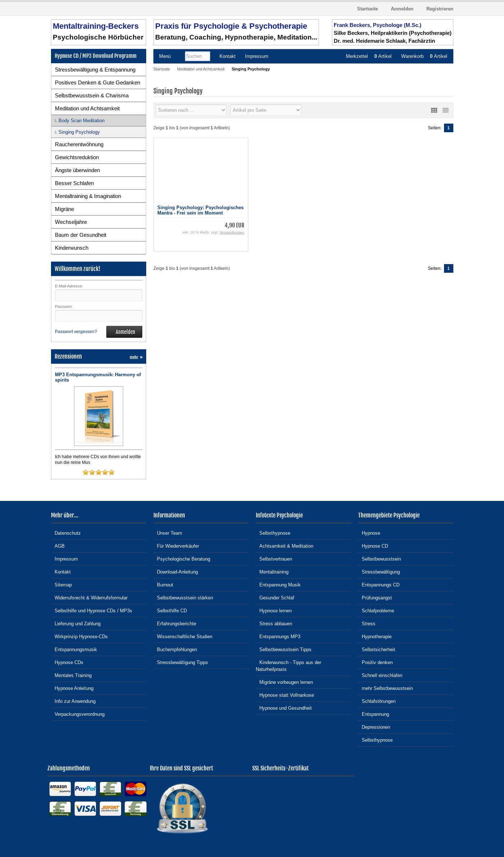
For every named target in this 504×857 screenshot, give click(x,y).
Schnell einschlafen (380, 675)
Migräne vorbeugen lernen (284, 682)
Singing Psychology (79, 132)
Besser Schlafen (74, 183)
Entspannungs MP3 (278, 636)
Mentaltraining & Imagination (88, 196)
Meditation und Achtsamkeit (87, 108)
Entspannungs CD (379, 584)
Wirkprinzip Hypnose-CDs (79, 636)
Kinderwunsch (72, 248)
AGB (58, 546)
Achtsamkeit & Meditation (285, 546)
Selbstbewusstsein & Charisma (92, 95)
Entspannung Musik (278, 584)
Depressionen (374, 727)
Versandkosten (232, 232)
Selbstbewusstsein (380, 559)
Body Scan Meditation (82, 121)
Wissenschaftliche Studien (183, 636)
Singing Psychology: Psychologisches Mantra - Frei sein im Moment (200, 210)
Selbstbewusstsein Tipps (284, 649)
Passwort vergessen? (76, 332)
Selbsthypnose (273, 533)
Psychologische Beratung (182, 559)
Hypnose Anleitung (72, 688)
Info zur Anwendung (73, 701)
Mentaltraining (272, 572)
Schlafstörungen (377, 701)
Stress (367, 623)
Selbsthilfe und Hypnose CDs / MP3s (92, 610)
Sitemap (61, 584)
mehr (136, 357)
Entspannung (374, 714)
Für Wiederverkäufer (176, 546)
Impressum (64, 559)
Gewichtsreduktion (77, 157)
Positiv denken (375, 662)
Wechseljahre (71, 222)
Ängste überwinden (77, 170)
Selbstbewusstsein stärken (183, 597)
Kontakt (61, 572)
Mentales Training (71, 675)
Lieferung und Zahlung (76, 623)
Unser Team (168, 533)
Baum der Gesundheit (81, 235)
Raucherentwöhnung (79, 144)
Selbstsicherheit (377, 649)
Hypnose (369, 533)
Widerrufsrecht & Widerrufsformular (89, 597)
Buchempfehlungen (175, 649)
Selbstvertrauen (274, 559)
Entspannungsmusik (74, 649)
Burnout (163, 584)
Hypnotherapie (375, 636)
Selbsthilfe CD (170, 610)
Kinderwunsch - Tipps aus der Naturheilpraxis (288, 665)
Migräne (64, 209)
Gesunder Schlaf (275, 597)
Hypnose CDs (67, 662)
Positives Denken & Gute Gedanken (98, 82)
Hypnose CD (373, 546)
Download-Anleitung (176, 572)
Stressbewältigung (379, 572)
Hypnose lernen (274, 610)
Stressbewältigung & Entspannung (95, 70)
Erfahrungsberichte (175, 623)
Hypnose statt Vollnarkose (285, 695)
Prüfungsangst (375, 597)
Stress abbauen (274, 623)
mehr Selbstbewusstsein (385, 688)
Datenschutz (66, 533)
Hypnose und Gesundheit (284, 708)
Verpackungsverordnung (78, 714)
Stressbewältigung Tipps (181, 662)
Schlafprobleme (376, 610)
